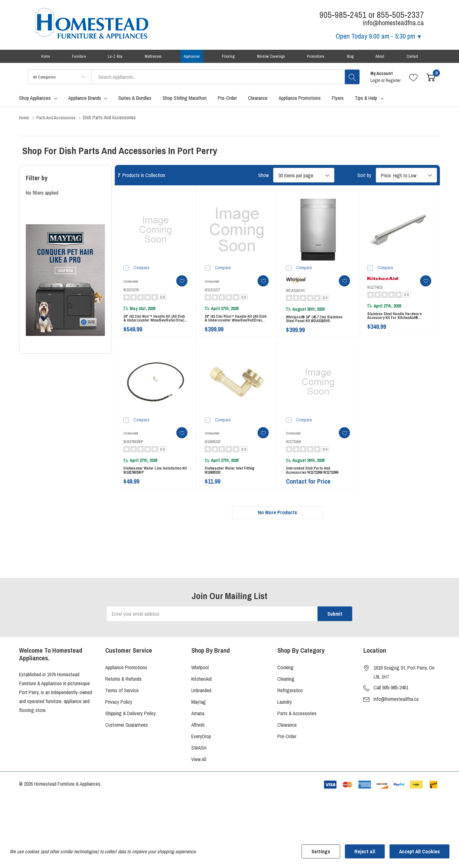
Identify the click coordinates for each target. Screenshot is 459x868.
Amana (198, 733)
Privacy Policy (119, 722)
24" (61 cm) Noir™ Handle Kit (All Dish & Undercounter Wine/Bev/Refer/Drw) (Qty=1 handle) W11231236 (154, 327)
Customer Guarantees (127, 745)
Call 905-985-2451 (391, 708)
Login (376, 86)
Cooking (285, 687)
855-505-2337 (400, 15)
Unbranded (201, 710)
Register (393, 86)
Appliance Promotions (126, 687)
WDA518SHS (295, 296)
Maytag (199, 722)
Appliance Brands (85, 104)
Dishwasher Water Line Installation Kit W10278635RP (150, 485)
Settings (321, 851)
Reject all (365, 851)
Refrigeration (290, 710)
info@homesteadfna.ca (396, 719)
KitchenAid (201, 699)
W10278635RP (133, 454)
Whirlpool (200, 687)
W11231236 (131, 295)
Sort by (364, 181)
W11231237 (212, 295)
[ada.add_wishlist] (176, 286)
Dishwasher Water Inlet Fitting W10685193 (234, 485)
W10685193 (212, 454)
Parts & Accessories (297, 733)
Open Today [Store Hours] (379, 36)
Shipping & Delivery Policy (131, 733)
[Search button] (352, 83)
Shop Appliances (35, 104)
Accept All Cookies (419, 851)
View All (199, 779)
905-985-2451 (343, 15)
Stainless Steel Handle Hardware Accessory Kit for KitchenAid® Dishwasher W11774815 (399, 325)
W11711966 (293, 454)
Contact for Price (308, 499)
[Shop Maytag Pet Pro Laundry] (65, 286)
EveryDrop (201, 756)
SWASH (199, 768)
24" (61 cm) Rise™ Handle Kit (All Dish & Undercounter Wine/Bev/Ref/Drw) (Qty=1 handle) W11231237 (237, 327)
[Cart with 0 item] (431, 82)
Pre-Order (287, 756)
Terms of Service (122, 710)
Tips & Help (366, 104)
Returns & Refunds (123, 699)
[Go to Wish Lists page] (414, 82)
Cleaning (286, 699)
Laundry (285, 722)
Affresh (198, 745)
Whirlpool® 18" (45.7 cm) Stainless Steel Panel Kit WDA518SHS (310, 328)
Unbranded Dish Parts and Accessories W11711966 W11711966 (316, 485)
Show (263, 181)
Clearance (287, 745)
